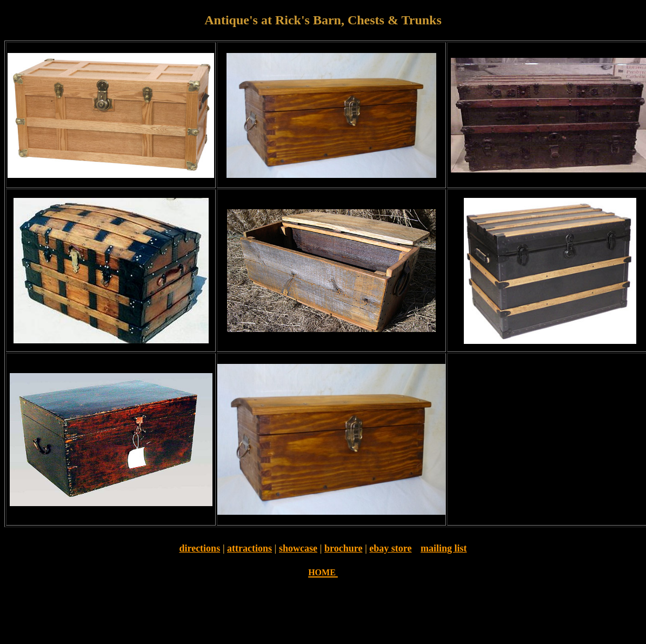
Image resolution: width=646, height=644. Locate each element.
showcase (298, 548)
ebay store (390, 548)
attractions (249, 548)
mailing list (444, 548)
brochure (343, 548)
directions (199, 548)
